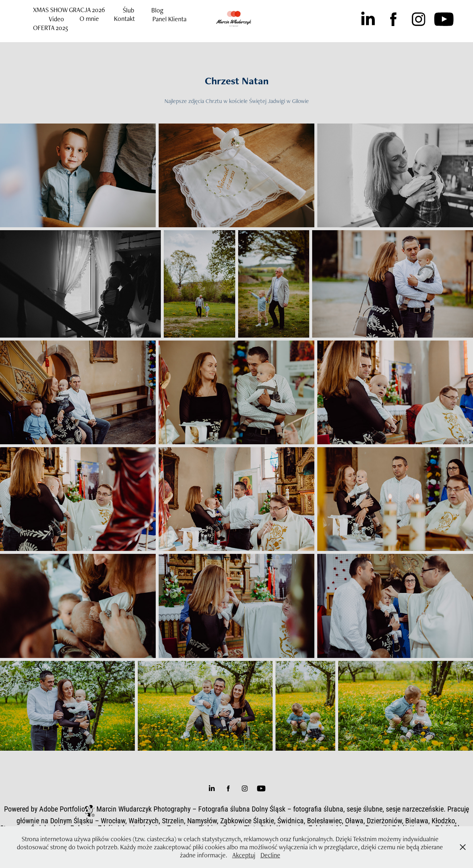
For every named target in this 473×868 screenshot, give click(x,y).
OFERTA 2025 (51, 28)
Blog (157, 10)
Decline (270, 855)
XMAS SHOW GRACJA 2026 (69, 10)
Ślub (128, 10)
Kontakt (124, 19)
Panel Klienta (169, 19)
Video (56, 19)
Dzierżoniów (384, 820)
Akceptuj (244, 855)
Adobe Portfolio (62, 809)
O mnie (89, 19)
